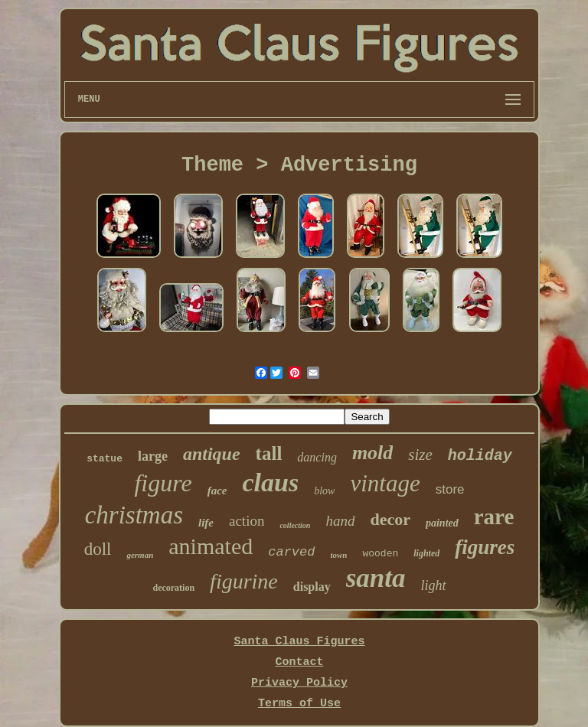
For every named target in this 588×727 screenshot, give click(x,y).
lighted (426, 553)
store (450, 489)
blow (324, 491)
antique (212, 454)
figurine (244, 581)
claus (271, 482)
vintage (385, 483)
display (312, 587)
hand (340, 521)
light (434, 585)
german (140, 555)
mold (372, 453)
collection (295, 525)
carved (291, 552)
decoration (173, 588)
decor (390, 519)
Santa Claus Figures (299, 642)
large (153, 456)
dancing (317, 457)
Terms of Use (299, 704)
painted (442, 523)
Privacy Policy (299, 683)
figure (163, 483)
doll (98, 549)
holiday (480, 456)
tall (269, 453)
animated (211, 546)
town (338, 555)
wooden (380, 554)
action (247, 521)
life (206, 523)
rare (494, 517)
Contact (299, 662)
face (217, 491)
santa (376, 578)
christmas (134, 515)
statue (105, 459)
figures (485, 547)
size (420, 455)
